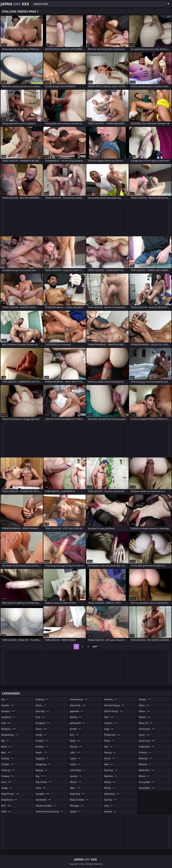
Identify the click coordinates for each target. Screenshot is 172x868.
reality (110, 782)
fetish (42, 753)
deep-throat (10, 794)
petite (110, 741)
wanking (146, 758)
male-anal (77, 794)
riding (110, 788)
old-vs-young (114, 711)
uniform (145, 753)
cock (7, 782)
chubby (8, 764)
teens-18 (146, 723)
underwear (147, 747)
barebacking (10, 735)
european (43, 723)
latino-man (78, 770)
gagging (42, 758)
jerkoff (76, 729)
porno (110, 758)
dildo (6, 812)
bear (6, 753)
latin (75, 753)
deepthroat (10, 800)
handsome (44, 800)
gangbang (43, 764)
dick (6, 806)
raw (109, 764)
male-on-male (80, 800)
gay (41, 776)
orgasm (111, 723)
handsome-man (46, 806)
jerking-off (78, 723)
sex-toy (111, 800)
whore (144, 776)
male (75, 788)
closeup (8, 776)
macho (76, 782)
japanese (77, 711)
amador (8, 705)
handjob (43, 794)
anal (6, 723)
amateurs (9, 717)
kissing (76, 747)
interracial (78, 705)
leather (76, 776)
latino (76, 764)
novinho (111, 699)
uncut (145, 735)
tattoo (145, 711)
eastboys (43, 699)
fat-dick (42, 741)
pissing (110, 753)
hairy (41, 788)
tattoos (145, 717)
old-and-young (114, 705)
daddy (7, 788)
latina (76, 758)
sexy (109, 806)
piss (109, 747)
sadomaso (112, 794)
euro (41, 717)
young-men (147, 788)
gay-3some (44, 782)
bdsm (7, 747)
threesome (147, 729)
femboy (42, 747)
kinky (75, 741)
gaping (42, 770)
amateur (9, 711)
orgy (109, 729)
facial (41, 729)
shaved (110, 812)
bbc (6, 741)
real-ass (111, 776)
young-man (147, 782)
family (41, 735)
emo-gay (43, 711)
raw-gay (111, 770)
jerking (76, 717)
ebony (41, 705)
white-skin (146, 770)
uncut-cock (147, 741)
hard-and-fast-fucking (50, 812)
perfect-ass (112, 735)
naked (76, 812)
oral (109, 717)
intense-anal (79, 699)
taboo (144, 705)
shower (145, 699)
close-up (8, 770)
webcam (145, 764)
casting (8, 758)
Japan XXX (15, 4)
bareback (9, 729)
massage (77, 806)
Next (95, 647)
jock (74, 735)
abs (6, 699)
